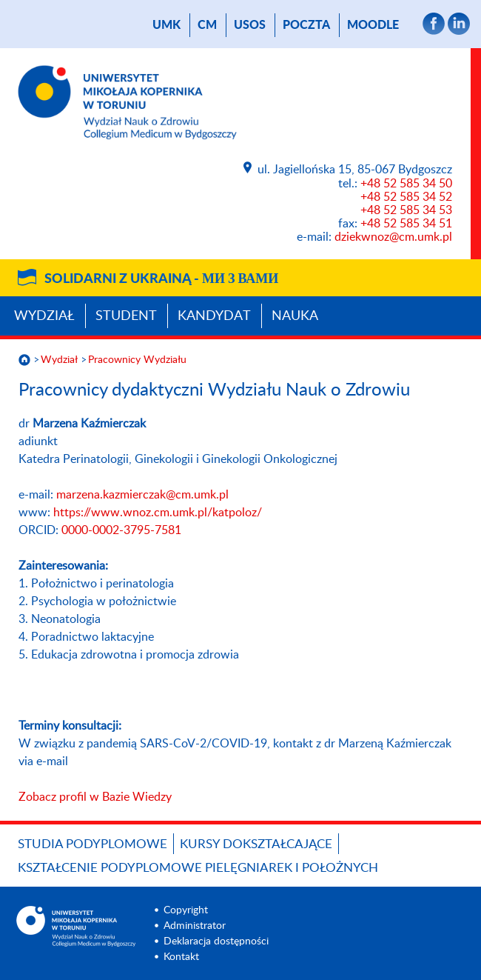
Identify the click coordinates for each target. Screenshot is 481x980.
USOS (250, 25)
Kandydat (214, 316)
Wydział (44, 316)
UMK (166, 25)
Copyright (186, 910)
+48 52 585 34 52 (406, 197)
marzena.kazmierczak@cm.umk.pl (142, 495)
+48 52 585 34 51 (406, 224)
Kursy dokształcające (256, 844)
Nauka (295, 316)
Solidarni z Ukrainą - (161, 279)
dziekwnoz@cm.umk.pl (393, 237)
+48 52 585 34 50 (406, 184)
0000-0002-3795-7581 (121, 530)
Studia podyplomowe (92, 844)
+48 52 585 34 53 (406, 210)
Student (126, 316)
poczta (306, 25)
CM (207, 25)
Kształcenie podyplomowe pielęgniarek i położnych (198, 868)
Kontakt (181, 957)
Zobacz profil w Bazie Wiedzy (95, 797)
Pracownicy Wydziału (137, 360)
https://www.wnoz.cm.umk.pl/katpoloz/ (158, 513)
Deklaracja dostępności (216, 941)
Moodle (373, 25)
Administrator (195, 926)
